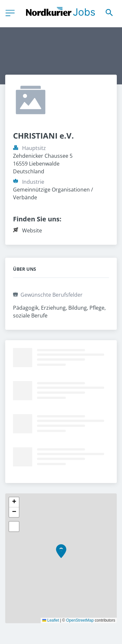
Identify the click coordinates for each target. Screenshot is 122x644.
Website (32, 230)
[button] (61, 553)
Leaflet (51, 620)
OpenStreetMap (80, 620)
